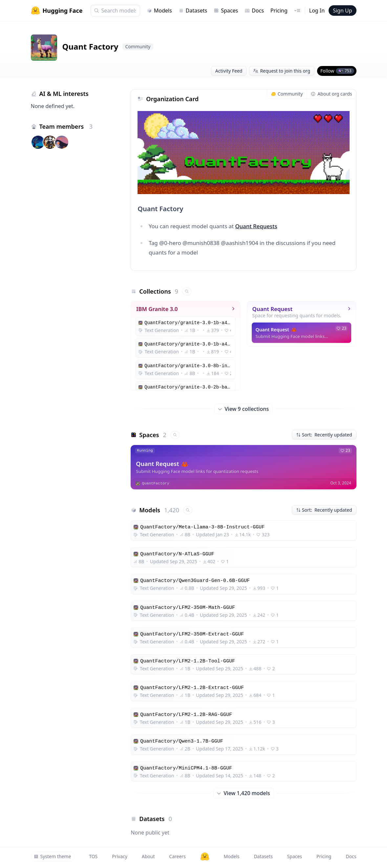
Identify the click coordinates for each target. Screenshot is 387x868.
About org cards (331, 94)
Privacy (120, 856)
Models (159, 11)
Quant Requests (256, 226)
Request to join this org (282, 71)
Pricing (279, 11)
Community (287, 94)
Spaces (226, 11)
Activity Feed (229, 71)
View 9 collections (244, 409)
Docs (254, 11)
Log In (317, 11)
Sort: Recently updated (324, 435)
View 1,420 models (243, 793)
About (148, 856)
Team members (66, 126)
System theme (53, 856)
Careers (177, 856)
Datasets (193, 11)
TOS (93, 856)
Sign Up (342, 11)
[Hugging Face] (205, 857)
